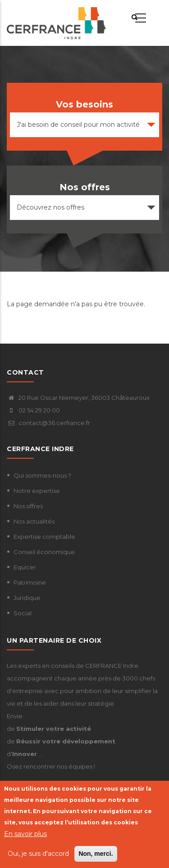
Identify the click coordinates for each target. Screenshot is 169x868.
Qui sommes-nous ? (42, 475)
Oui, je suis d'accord (38, 854)
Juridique (27, 598)
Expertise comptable (44, 537)
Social (23, 613)
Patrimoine (30, 582)
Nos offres (28, 506)
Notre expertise (37, 491)
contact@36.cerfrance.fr (48, 423)
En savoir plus (25, 834)
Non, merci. (96, 854)
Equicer (25, 567)
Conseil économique (44, 552)
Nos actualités (34, 521)
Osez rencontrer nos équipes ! (51, 766)
